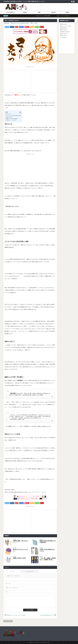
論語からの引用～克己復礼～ (12, 119)
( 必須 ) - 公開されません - (12, 588)
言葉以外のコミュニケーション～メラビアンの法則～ (16, 615)
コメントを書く (35, 23)
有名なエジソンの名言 (11, 120)
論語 (28, 23)
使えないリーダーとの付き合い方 (69, 16)
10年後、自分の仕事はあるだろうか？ (47, 615)
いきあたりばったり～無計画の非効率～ (49, 16)
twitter (74, 2)
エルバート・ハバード (16, 23)
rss (72, 2)
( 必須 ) (8, 583)
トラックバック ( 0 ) (29, 571)
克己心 (25, 23)
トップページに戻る (8, 621)
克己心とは (9, 114)
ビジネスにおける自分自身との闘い (14, 116)
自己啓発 (25, 12)
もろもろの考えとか (11, 12)
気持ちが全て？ (10, 117)
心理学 (39, 12)
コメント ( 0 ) (12, 571)
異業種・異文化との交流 (19, 558)
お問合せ (67, 12)
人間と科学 (53, 12)
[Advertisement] (18, 81)
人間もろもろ (38, 642)
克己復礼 (22, 23)
